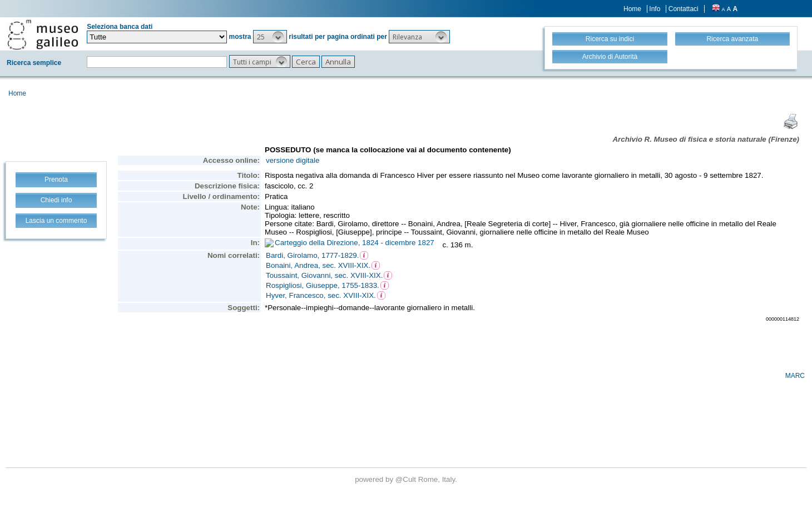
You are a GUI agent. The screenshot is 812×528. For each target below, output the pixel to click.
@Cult (407, 479)
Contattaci (684, 9)
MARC (795, 376)
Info (655, 9)
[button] (270, 37)
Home (632, 9)
